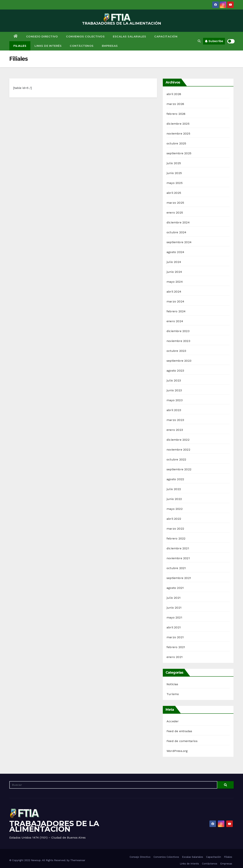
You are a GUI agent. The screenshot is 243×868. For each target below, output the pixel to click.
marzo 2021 (175, 637)
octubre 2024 (176, 232)
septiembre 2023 (179, 361)
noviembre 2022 (178, 450)
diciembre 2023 (178, 331)
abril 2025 (174, 193)
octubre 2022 (176, 459)
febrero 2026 (176, 114)
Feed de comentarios (182, 741)
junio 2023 (174, 390)
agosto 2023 (175, 371)
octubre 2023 (176, 351)
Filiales (20, 46)
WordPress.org (177, 751)
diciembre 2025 (178, 124)
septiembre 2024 (179, 242)
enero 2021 (175, 657)
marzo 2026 (175, 104)
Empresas (110, 46)
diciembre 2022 (178, 440)
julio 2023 (174, 380)
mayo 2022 (175, 509)
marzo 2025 (175, 203)
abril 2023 (174, 410)
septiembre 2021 (179, 578)
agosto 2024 (175, 252)
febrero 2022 (176, 538)
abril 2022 (174, 519)
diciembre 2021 (178, 548)
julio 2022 (174, 489)
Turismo (173, 694)
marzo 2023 (175, 420)
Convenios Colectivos (85, 37)
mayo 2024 (175, 282)
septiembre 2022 (179, 469)
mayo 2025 (175, 183)
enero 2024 (175, 321)
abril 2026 (174, 94)
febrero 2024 (176, 311)
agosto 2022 (175, 479)
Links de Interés (48, 46)
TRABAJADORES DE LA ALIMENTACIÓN (122, 23)
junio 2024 (174, 272)
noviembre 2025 (178, 134)
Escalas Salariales (129, 37)
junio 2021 (174, 608)
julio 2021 (174, 598)
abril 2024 (174, 292)
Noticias (172, 684)
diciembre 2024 (178, 222)
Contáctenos (82, 46)
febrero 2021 (176, 647)
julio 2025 (174, 163)
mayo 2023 (175, 400)
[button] (199, 41)
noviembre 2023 (178, 341)
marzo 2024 (175, 301)
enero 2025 (175, 213)
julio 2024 (174, 262)
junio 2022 (174, 499)
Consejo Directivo (42, 37)
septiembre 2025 (179, 153)
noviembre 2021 (178, 558)
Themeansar (78, 860)
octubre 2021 (176, 568)
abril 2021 (174, 627)
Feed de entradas (179, 731)
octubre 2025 (176, 143)
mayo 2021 (174, 617)
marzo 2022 (175, 529)
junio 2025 (174, 173)
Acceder (173, 721)
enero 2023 (175, 430)
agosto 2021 (175, 588)
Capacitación (166, 37)
